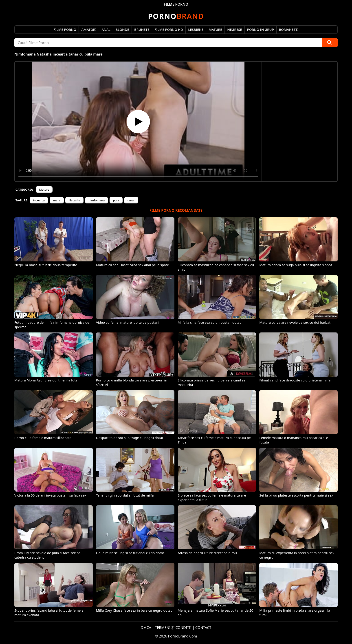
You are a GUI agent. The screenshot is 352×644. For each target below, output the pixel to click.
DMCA (146, 628)
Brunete (142, 29)
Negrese (234, 29)
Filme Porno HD (169, 29)
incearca (39, 200)
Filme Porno (65, 29)
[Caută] (330, 43)
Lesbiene (196, 29)
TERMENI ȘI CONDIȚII (173, 628)
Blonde (122, 29)
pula (116, 200)
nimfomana (97, 200)
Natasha (75, 200)
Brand (176, 16)
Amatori (89, 29)
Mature (215, 29)
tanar (131, 200)
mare (57, 200)
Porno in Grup (261, 29)
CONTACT (203, 628)
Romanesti (289, 29)
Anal (106, 29)
